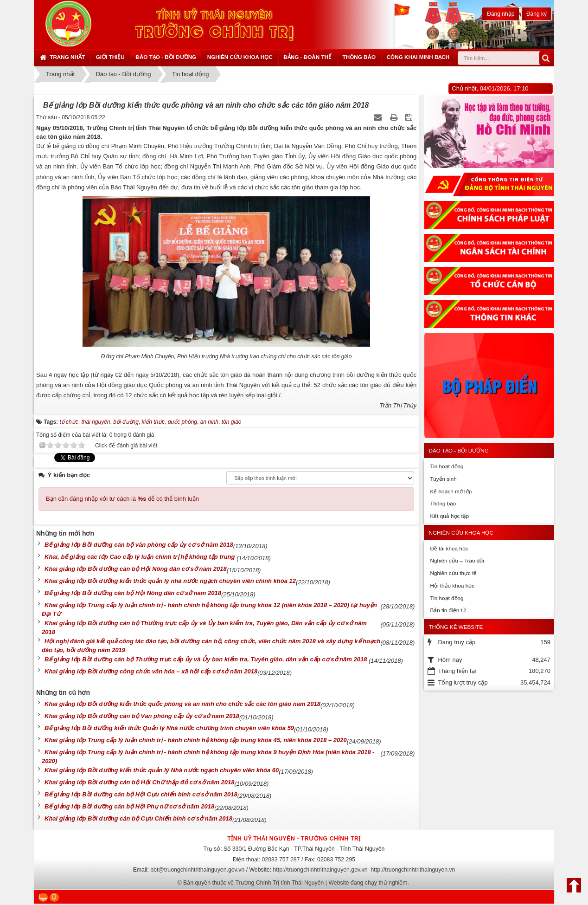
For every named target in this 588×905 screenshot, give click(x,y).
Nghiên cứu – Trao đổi (457, 560)
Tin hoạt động (447, 466)
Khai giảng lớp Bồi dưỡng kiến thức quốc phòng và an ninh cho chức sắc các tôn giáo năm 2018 (182, 704)
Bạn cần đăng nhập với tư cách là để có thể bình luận (122, 499)
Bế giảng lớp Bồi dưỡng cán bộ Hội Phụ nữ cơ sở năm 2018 (129, 806)
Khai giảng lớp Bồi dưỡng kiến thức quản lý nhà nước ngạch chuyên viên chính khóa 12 (170, 581)
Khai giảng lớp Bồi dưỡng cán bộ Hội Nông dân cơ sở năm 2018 (136, 569)
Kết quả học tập (449, 516)
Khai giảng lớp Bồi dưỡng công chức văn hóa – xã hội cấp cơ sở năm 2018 (151, 671)
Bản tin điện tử (448, 610)
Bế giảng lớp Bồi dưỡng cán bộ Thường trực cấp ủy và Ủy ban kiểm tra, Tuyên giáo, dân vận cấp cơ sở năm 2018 (207, 659)
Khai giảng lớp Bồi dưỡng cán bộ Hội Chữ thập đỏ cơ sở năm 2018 (139, 782)
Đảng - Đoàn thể (307, 57)
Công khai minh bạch (418, 57)
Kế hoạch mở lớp (451, 491)
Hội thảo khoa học (452, 585)
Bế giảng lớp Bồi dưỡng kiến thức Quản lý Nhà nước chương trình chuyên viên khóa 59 (169, 728)
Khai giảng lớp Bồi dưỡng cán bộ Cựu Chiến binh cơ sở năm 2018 (138, 818)
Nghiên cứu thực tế (453, 573)
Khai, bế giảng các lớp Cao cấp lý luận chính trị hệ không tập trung (141, 557)
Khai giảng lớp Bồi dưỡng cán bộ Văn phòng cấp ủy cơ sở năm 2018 (142, 716)
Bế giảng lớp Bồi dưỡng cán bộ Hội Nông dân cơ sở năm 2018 (133, 593)
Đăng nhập (501, 14)
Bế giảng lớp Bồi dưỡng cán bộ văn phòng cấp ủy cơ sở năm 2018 (139, 545)
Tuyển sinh (443, 479)
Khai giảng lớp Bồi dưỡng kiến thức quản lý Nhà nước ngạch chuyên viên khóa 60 (162, 770)
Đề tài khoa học (449, 548)
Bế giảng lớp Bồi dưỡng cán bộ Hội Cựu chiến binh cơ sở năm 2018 (141, 794)
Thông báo (359, 57)
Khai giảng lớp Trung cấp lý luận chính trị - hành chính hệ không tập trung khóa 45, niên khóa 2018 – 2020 (196, 740)
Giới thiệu (110, 57)
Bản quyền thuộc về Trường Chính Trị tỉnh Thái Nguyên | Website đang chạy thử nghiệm (295, 883)
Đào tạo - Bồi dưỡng (166, 57)
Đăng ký (537, 14)
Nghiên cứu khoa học (240, 57)
